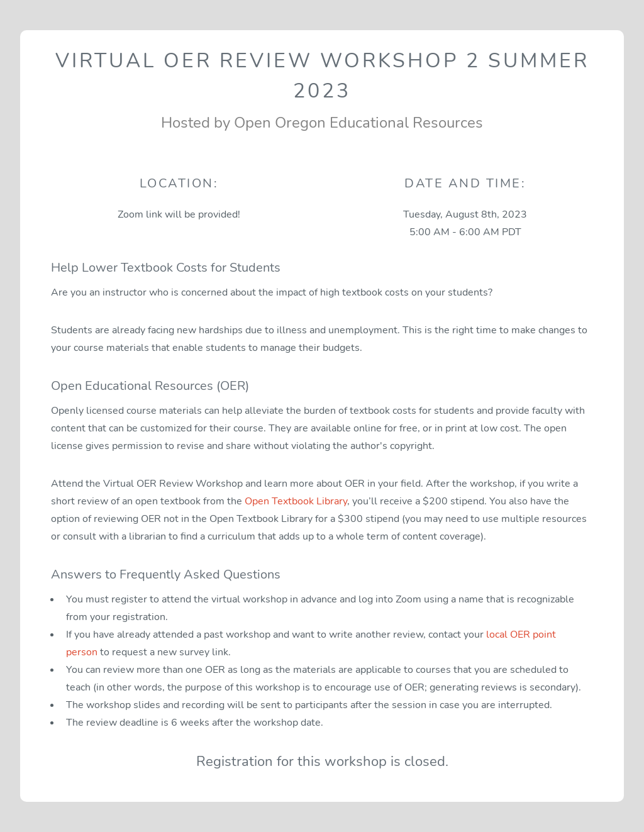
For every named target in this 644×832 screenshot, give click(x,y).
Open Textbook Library (296, 501)
